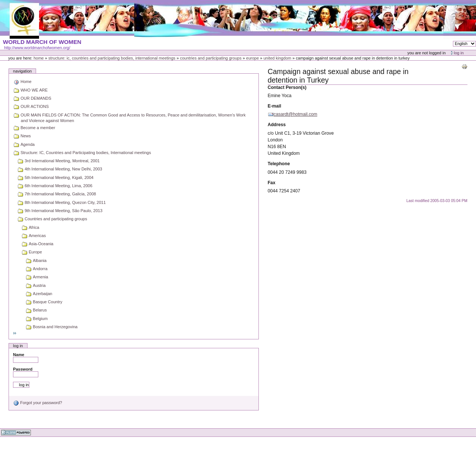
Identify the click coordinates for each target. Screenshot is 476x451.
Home (39, 58)
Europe (253, 58)
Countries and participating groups (211, 58)
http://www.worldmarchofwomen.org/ (37, 48)
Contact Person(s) (287, 87)
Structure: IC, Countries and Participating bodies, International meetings (112, 58)
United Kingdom (277, 58)
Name (19, 355)
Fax (272, 183)
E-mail (274, 106)
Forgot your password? (38, 403)
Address (277, 125)
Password (23, 369)
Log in (459, 53)
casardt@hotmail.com (295, 114)
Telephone (279, 164)
